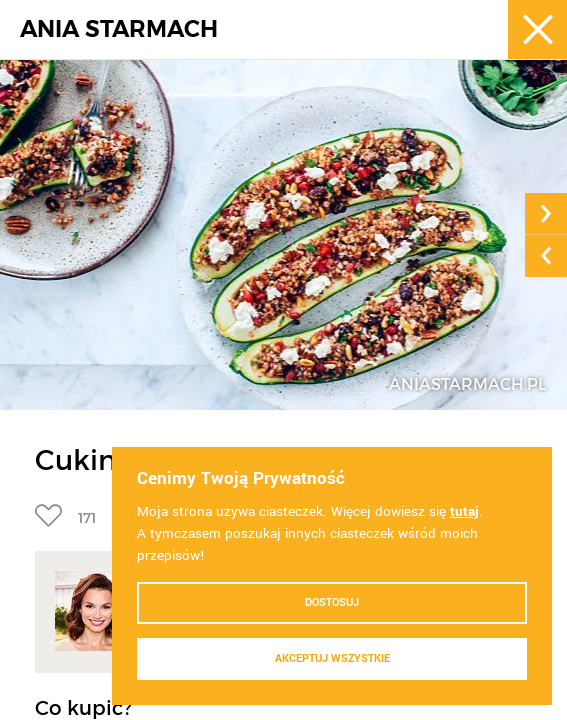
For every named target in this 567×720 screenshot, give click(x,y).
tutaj (464, 511)
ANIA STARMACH (119, 29)
